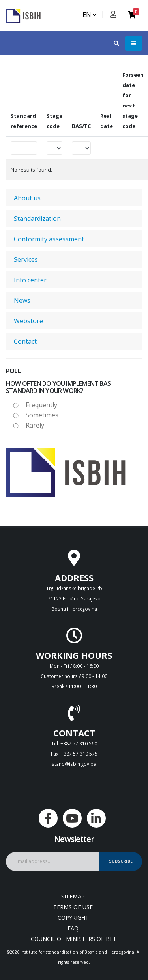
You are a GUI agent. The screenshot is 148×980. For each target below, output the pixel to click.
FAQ (73, 928)
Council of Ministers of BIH (73, 939)
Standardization (37, 219)
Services (26, 259)
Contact (25, 341)
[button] (112, 43)
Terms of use (73, 907)
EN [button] (89, 15)
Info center (30, 280)
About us (27, 198)
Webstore (28, 321)
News (22, 300)
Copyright (73, 918)
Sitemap (73, 896)
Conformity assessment (49, 239)
